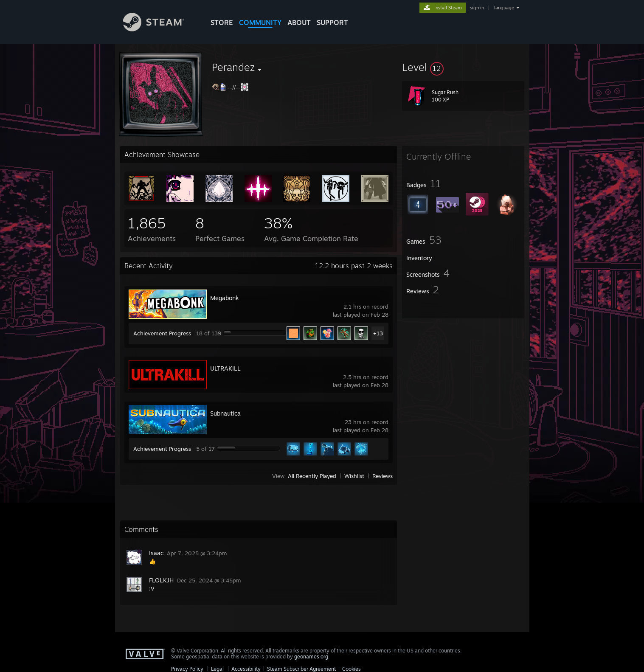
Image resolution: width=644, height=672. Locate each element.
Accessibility (246, 669)
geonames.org (311, 657)
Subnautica (225, 413)
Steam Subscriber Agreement (301, 669)
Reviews (382, 476)
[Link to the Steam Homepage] (160, 29)
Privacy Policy (187, 669)
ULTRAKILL (225, 368)
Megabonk (225, 298)
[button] (463, 67)
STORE (222, 22)
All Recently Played (312, 476)
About (299, 22)
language (504, 8)
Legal (217, 669)
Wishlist (354, 476)
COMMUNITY (260, 22)
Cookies (352, 669)
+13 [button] (378, 333)
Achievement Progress (162, 333)
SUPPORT (332, 22)
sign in (477, 8)
